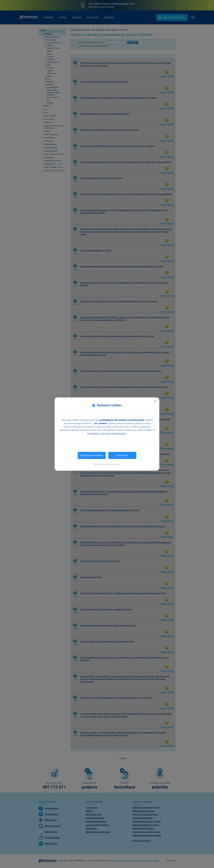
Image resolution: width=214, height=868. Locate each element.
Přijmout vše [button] (122, 455)
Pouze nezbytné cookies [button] (92, 455)
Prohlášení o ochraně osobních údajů (107, 433)
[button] (107, 464)
